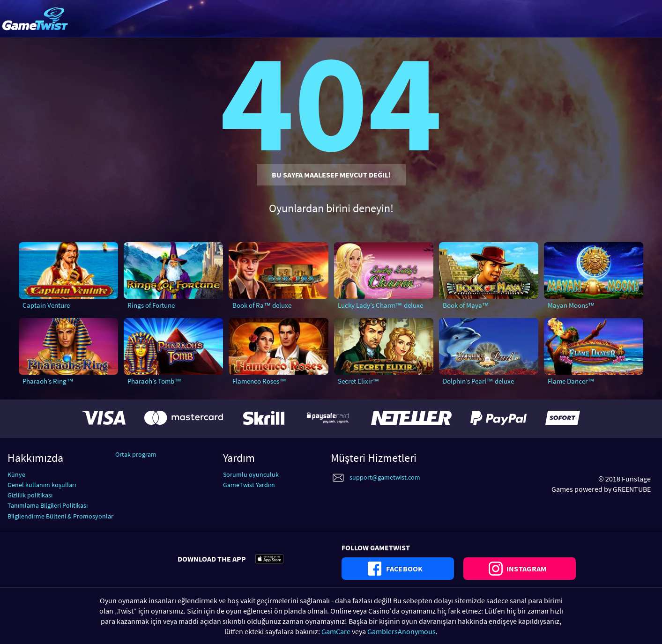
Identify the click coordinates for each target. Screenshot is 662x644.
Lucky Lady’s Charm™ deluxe (380, 305)
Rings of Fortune (151, 305)
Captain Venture (46, 305)
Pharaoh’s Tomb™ (154, 381)
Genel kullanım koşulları (42, 485)
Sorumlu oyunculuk (251, 474)
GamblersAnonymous (402, 631)
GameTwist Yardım (249, 485)
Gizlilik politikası (30, 495)
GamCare (336, 631)
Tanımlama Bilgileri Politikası (48, 505)
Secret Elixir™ (359, 381)
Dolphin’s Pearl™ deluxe (478, 381)
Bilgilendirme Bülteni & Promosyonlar (60, 516)
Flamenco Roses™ (259, 381)
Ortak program (136, 454)
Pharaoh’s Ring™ (48, 381)
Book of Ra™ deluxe (262, 305)
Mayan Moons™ (571, 305)
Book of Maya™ (466, 305)
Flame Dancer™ (571, 381)
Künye (16, 474)
